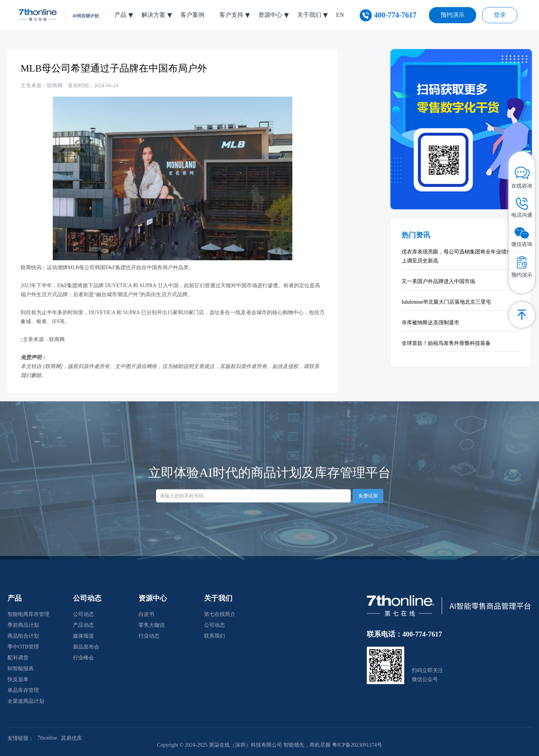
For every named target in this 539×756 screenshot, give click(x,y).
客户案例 (192, 15)
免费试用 (368, 490)
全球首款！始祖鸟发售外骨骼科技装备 (446, 343)
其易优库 (71, 738)
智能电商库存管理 (28, 614)
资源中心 (270, 15)
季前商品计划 (23, 625)
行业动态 (149, 636)
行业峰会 (83, 658)
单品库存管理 (23, 690)
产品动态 (83, 625)
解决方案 (153, 15)
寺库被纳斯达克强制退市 (430, 323)
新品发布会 (86, 647)
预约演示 (453, 15)
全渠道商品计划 (26, 701)
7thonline (47, 738)
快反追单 (18, 679)
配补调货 (18, 658)
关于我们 (309, 15)
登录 (500, 15)
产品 (121, 15)
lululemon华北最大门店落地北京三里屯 (446, 302)
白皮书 (146, 614)
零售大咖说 (152, 625)
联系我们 (214, 636)
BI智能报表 (21, 669)
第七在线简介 (220, 614)
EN (340, 15)
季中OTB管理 (23, 647)
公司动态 (83, 614)
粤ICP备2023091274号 (357, 745)
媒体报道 (83, 636)
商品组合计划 (23, 636)
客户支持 (231, 15)
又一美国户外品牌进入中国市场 (438, 281)
